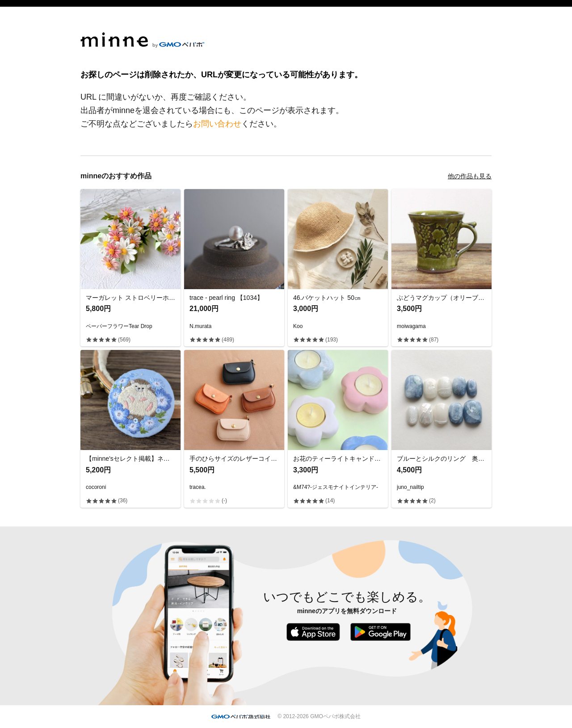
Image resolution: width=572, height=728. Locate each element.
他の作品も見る (470, 176)
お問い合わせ (217, 124)
